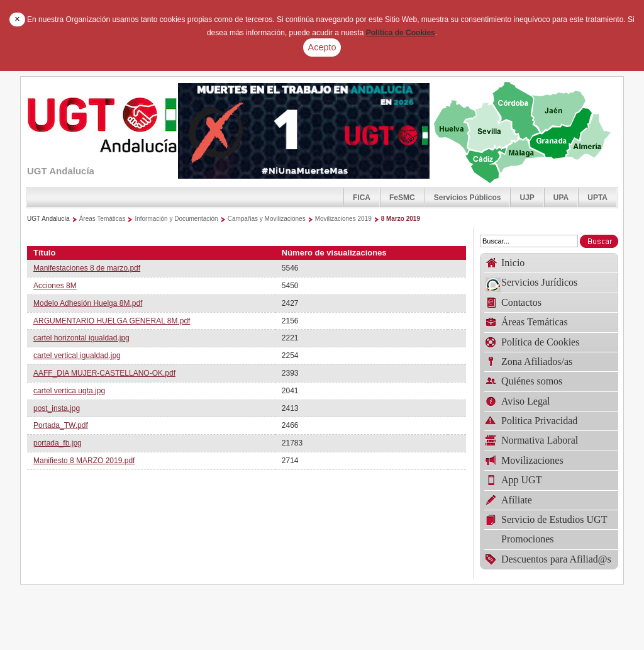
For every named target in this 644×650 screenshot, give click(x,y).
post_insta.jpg (57, 408)
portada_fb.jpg (58, 443)
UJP (527, 198)
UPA (561, 198)
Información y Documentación (176, 219)
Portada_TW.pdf (61, 425)
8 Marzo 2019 (401, 219)
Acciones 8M (55, 286)
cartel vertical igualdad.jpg (77, 356)
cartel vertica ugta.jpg (69, 391)
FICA (362, 198)
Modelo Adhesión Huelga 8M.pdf (88, 303)
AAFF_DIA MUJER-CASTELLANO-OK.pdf (104, 373)
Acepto (322, 47)
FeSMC (402, 198)
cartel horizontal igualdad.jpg (81, 338)
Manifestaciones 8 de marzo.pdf (87, 268)
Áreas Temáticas (103, 219)
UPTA (597, 198)
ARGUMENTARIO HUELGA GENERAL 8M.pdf (112, 321)
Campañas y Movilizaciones (267, 219)
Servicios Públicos (468, 198)
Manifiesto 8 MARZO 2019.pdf (84, 461)
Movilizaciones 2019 (343, 219)
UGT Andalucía (48, 219)
